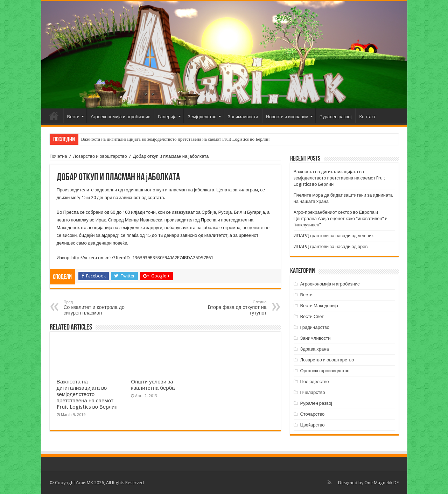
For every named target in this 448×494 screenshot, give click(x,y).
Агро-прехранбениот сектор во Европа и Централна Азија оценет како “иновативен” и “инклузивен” (341, 218)
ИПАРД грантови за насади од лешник (334, 236)
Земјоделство (202, 117)
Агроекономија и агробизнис (120, 117)
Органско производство (325, 371)
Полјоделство (314, 382)
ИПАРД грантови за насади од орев (331, 246)
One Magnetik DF (381, 483)
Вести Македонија (319, 306)
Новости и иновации (287, 117)
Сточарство (312, 414)
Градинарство (315, 327)
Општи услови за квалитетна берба (153, 385)
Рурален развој (336, 117)
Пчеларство (312, 392)
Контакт (367, 117)
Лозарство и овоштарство (100, 156)
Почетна (54, 116)
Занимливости (243, 117)
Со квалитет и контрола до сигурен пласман (100, 308)
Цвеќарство (312, 425)
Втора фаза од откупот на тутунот (231, 308)
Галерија (167, 117)
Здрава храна (314, 349)
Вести (73, 117)
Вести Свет (312, 316)
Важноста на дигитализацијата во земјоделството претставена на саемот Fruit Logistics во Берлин (176, 139)
